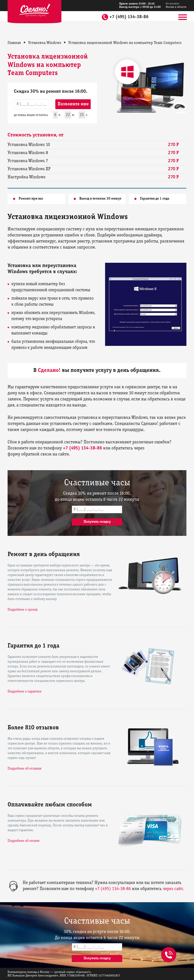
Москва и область (176, 5)
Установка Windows (45, 43)
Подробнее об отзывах (25, 769)
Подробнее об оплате (24, 841)
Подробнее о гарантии (25, 692)
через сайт (173, 889)
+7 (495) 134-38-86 (129, 17)
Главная (14, 43)
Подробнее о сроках (23, 610)
